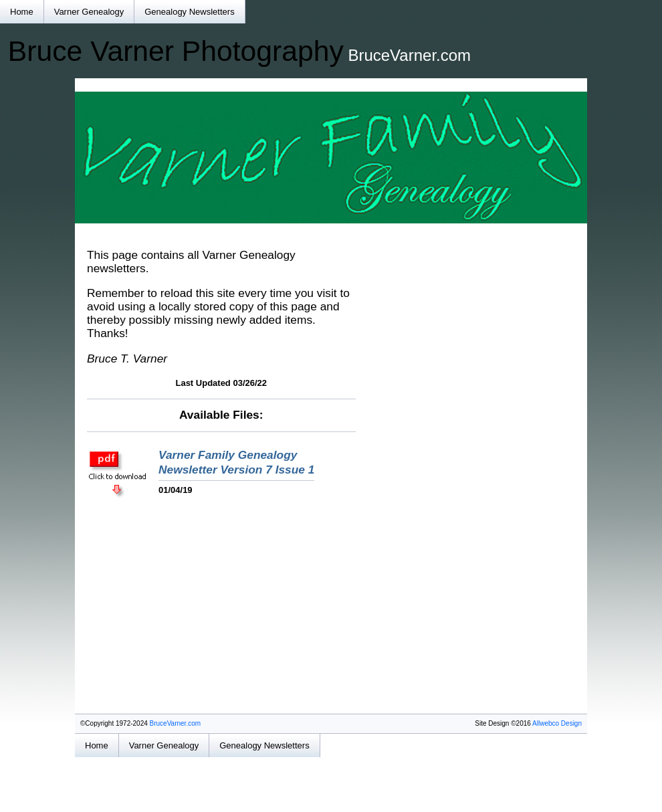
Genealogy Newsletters (189, 12)
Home (22, 12)
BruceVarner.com (176, 723)
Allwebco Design (557, 723)
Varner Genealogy (89, 12)
